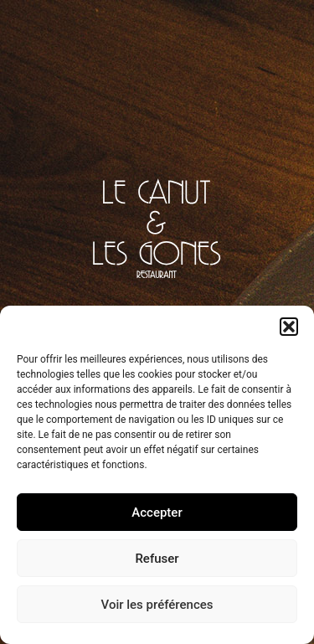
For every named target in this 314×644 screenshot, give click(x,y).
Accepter (157, 513)
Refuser (157, 559)
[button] (289, 327)
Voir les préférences (157, 605)
